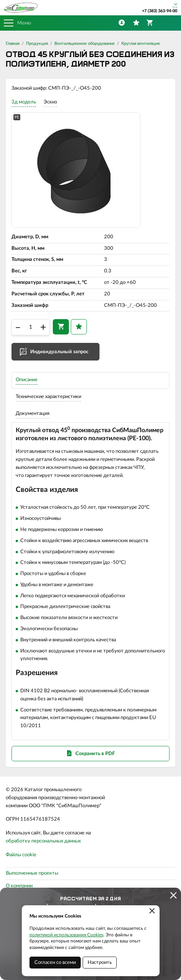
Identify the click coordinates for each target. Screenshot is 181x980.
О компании (19, 886)
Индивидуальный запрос (59, 352)
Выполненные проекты (32, 873)
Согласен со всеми (55, 963)
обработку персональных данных (43, 841)
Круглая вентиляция (140, 43)
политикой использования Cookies (66, 935)
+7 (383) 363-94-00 (160, 11)
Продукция (37, 43)
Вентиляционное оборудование (85, 43)
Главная (13, 43)
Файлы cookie (21, 855)
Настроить (100, 963)
